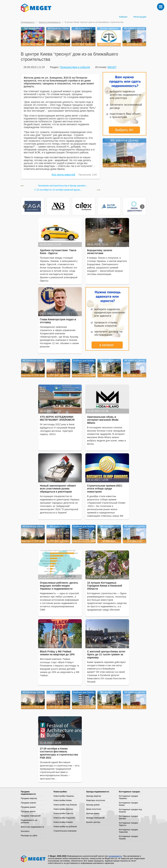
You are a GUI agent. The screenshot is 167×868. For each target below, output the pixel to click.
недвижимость (115, 856)
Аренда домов (93, 805)
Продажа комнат (29, 803)
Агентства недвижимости (33, 827)
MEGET (112, 67)
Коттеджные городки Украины (128, 797)
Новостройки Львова (63, 822)
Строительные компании (65, 831)
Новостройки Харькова (64, 818)
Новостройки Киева (63, 800)
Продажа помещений (31, 816)
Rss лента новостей (63, 175)
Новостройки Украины (64, 796)
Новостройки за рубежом (65, 826)
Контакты (25, 831)
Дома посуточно (94, 809)
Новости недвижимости (50, 22)
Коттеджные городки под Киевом (130, 811)
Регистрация (140, 17)
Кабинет (123, 17)
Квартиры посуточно (96, 800)
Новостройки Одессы (64, 813)
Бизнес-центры (93, 822)
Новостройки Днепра (63, 809)
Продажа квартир (29, 798)
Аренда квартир (94, 796)
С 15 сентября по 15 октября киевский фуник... (58, 190)
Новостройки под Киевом (65, 805)
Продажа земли (28, 811)
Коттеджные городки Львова (128, 837)
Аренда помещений (95, 818)
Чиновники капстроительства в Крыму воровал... (63, 186)
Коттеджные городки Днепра (128, 817)
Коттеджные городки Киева (128, 804)
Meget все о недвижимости (33, 859)
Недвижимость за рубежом (29, 821)
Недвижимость (28, 22)
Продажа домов (28, 807)
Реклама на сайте (29, 836)
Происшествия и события (75, 67)
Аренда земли (93, 813)
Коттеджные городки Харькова (128, 831)
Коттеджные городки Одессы (128, 824)
